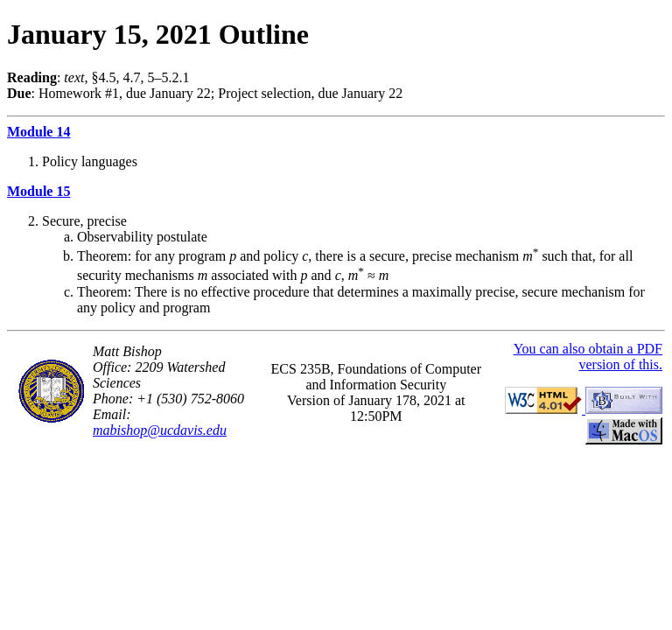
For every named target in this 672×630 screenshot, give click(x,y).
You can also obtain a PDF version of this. (588, 357)
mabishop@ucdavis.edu (160, 430)
